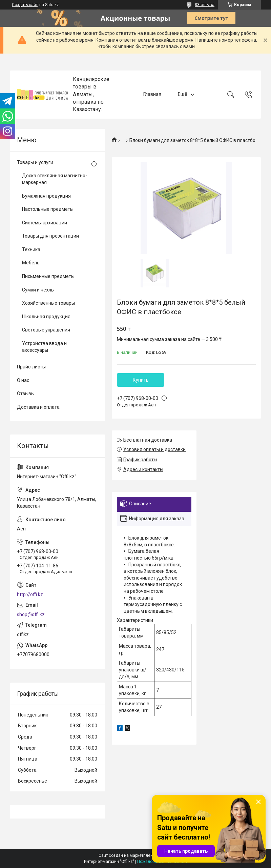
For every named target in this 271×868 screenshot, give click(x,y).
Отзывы (26, 393)
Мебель (31, 263)
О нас (23, 380)
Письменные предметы (48, 276)
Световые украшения (46, 330)
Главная (152, 94)
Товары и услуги (35, 162)
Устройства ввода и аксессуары (44, 347)
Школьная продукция (46, 317)
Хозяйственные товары (48, 303)
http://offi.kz (30, 594)
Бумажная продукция (46, 196)
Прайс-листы (31, 367)
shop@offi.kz (31, 614)
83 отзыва (205, 5)
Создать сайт (25, 5)
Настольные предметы (48, 209)
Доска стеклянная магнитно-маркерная (55, 179)
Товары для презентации (50, 236)
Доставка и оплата (38, 407)
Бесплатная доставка (148, 440)
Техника (31, 249)
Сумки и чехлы (38, 290)
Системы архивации (45, 223)
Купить (141, 380)
